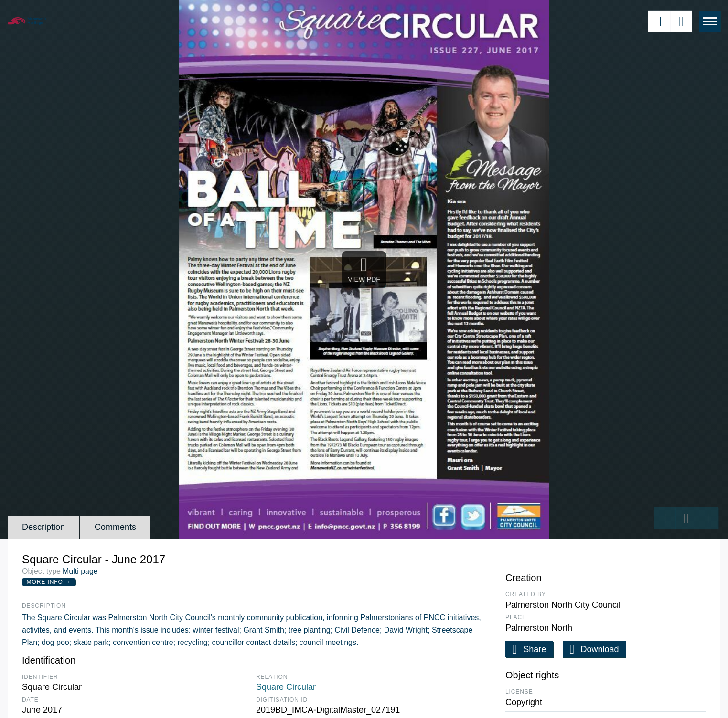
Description (43, 527)
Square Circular (286, 687)
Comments (115, 527)
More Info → (49, 582)
